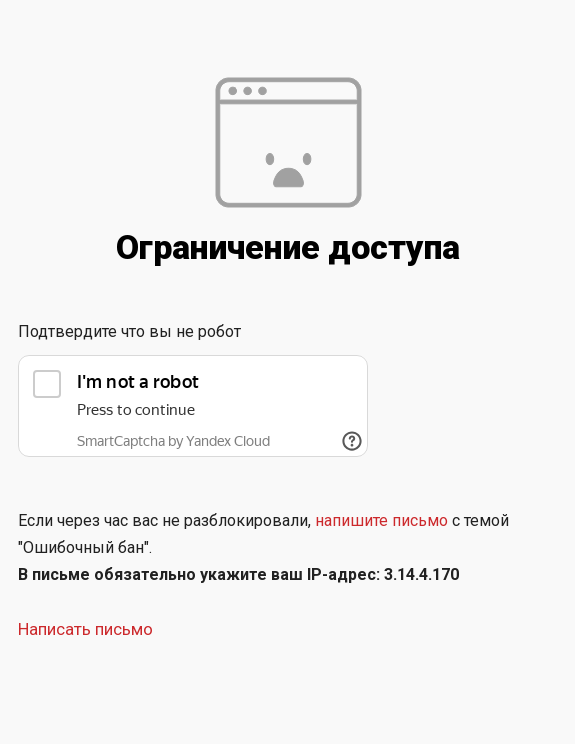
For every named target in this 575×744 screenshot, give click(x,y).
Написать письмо (85, 629)
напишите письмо (381, 520)
